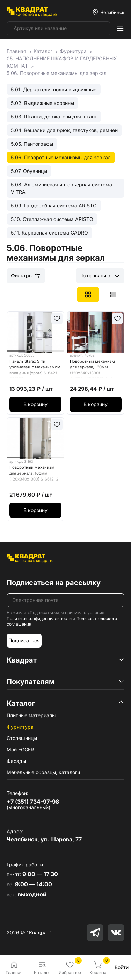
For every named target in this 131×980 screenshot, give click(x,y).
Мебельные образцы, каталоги (43, 772)
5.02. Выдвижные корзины (42, 103)
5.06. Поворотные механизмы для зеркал (61, 157)
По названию (95, 275)
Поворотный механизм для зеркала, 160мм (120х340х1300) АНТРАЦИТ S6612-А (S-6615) (92, 369)
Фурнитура (20, 727)
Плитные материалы (31, 715)
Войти (122, 967)
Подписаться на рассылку (54, 583)
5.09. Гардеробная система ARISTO (54, 205)
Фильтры (26, 276)
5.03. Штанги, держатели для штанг (54, 117)
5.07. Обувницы (29, 171)
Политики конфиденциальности (39, 618)
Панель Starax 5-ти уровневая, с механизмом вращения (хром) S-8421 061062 (35, 369)
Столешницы (22, 738)
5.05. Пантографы (32, 144)
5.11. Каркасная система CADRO (49, 233)
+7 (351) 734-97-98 (33, 802)
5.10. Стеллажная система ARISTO (52, 219)
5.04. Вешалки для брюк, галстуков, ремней (64, 130)
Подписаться (24, 640)
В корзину (35, 404)
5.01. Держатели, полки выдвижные (54, 89)
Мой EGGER (20, 749)
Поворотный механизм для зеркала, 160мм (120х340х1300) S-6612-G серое (34, 474)
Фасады (16, 761)
